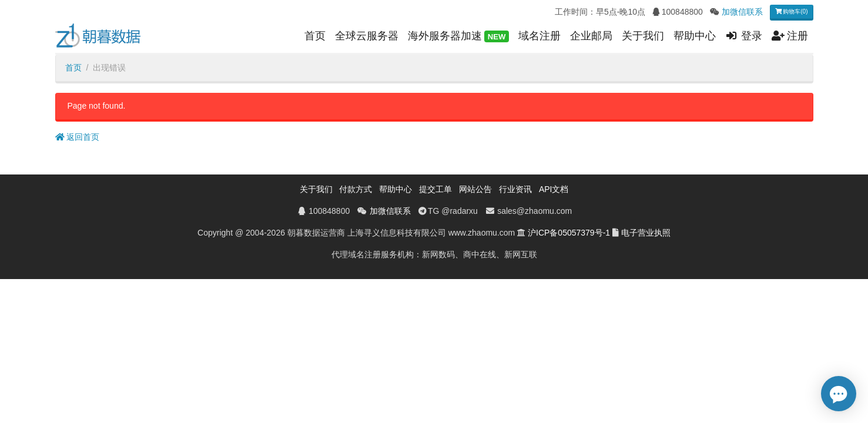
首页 (315, 36)
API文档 (554, 189)
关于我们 (643, 36)
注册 (790, 36)
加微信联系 (742, 12)
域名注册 (539, 36)
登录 (744, 36)
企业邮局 (591, 36)
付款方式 (356, 189)
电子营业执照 (646, 233)
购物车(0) (792, 11)
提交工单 (435, 189)
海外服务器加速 (458, 36)
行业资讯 (515, 189)
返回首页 (78, 137)
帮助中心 (695, 36)
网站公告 (475, 189)
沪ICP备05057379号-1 (569, 233)
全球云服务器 (367, 36)
